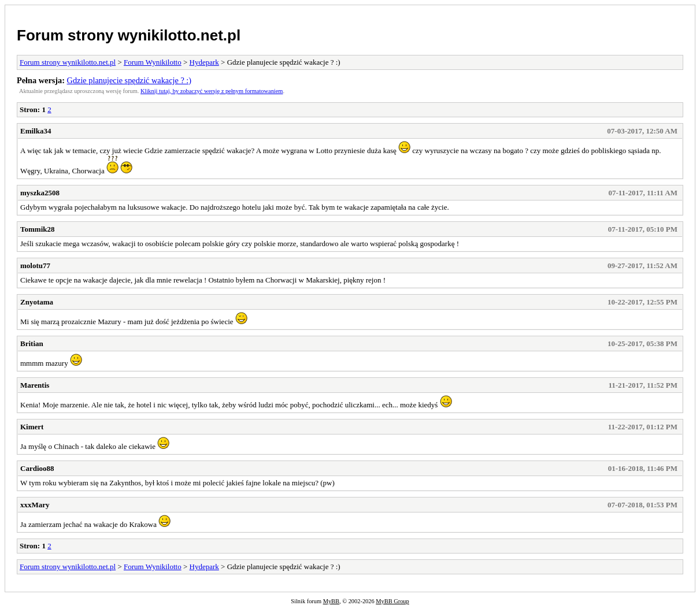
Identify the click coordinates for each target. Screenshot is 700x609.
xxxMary (35, 505)
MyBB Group (392, 601)
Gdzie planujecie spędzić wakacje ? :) (129, 80)
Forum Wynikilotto (153, 62)
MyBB (331, 601)
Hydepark (204, 62)
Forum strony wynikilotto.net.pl (129, 35)
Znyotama (37, 302)
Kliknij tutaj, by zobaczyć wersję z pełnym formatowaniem (212, 91)
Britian (32, 344)
